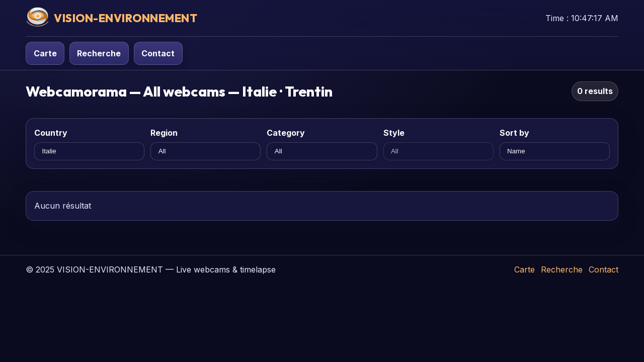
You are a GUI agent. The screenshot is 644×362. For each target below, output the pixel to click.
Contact (158, 53)
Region (164, 133)
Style (394, 133)
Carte (45, 53)
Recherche (99, 53)
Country (51, 133)
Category (286, 133)
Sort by (514, 133)
